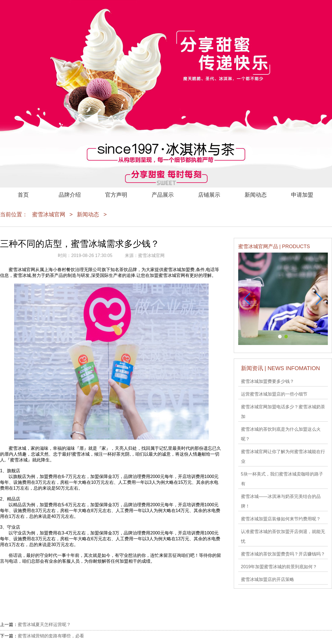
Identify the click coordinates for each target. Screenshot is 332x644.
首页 (23, 195)
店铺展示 (209, 195)
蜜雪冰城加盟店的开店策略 (268, 579)
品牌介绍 (70, 195)
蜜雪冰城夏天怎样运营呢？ (44, 624)
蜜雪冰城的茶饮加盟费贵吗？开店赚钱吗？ (283, 554)
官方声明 (116, 195)
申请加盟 (302, 195)
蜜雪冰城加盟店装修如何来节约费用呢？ (281, 519)
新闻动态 (256, 195)
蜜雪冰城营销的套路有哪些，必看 (51, 636)
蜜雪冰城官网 (49, 214)
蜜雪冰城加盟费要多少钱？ (268, 381)
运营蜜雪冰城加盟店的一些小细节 (274, 394)
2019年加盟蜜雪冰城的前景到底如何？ (279, 567)
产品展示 (163, 195)
